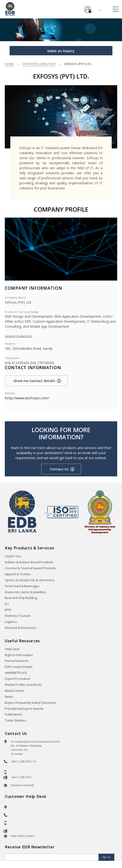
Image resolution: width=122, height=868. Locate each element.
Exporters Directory (39, 64)
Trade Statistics (16, 720)
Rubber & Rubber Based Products (29, 562)
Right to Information (19, 655)
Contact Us (59, 469)
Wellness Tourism (18, 616)
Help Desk (12, 649)
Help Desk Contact (23, 836)
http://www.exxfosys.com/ (27, 398)
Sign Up (106, 857)
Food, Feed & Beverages (22, 586)
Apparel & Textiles (18, 574)
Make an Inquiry (61, 51)
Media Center (15, 691)
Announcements (17, 661)
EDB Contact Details (19, 667)
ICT (7, 604)
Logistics (11, 622)
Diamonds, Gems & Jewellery (25, 592)
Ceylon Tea (13, 556)
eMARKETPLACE (16, 673)
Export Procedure (17, 679)
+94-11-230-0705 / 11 (24, 761)
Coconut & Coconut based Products (30, 568)
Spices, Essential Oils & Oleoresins (30, 580)
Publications (14, 714)
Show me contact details (34, 381)
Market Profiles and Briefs (23, 685)
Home (9, 64)
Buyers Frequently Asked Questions (31, 703)
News (9, 697)
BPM (8, 610)
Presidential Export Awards (24, 709)
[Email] (52, 857)
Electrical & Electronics (21, 628)
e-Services (88, 8)
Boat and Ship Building (21, 598)
